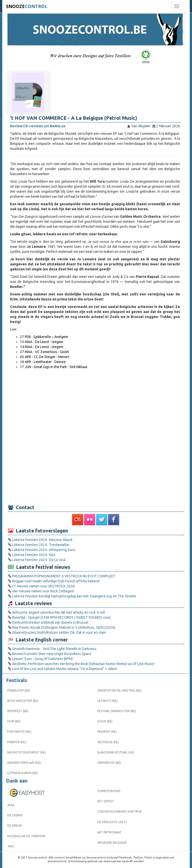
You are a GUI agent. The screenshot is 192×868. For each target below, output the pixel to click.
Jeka (11, 805)
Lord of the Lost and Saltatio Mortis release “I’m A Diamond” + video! (64, 669)
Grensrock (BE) (109, 763)
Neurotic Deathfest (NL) (27, 752)
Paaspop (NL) (107, 732)
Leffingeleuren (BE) (23, 773)
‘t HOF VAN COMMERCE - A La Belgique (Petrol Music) (73, 118)
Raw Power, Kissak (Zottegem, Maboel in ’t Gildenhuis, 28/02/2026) (64, 627)
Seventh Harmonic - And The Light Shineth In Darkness (54, 649)
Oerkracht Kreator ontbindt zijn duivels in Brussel (50, 622)
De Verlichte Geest (112, 822)
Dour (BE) (105, 721)
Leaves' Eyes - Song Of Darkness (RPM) (42, 659)
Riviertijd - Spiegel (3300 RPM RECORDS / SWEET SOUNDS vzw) (61, 617)
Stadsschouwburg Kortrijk (119, 811)
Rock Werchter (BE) (23, 701)
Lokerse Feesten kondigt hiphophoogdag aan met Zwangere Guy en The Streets (74, 596)
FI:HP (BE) (14, 721)
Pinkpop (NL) (17, 742)
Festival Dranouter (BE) (117, 711)
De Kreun (14, 826)
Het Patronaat (109, 832)
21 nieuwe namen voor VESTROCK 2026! (43, 586)
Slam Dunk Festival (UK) (116, 752)
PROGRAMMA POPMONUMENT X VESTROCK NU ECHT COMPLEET (64, 576)
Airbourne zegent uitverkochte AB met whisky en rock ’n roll (59, 612)
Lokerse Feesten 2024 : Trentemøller (41, 545)
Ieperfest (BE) (18, 711)
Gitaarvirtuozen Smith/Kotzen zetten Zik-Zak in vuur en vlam (59, 632)
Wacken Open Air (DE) (24, 763)
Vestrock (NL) (108, 742)
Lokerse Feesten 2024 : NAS (34, 555)
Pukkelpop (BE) (19, 690)
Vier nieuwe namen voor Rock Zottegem (43, 591)
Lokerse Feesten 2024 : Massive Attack (42, 540)
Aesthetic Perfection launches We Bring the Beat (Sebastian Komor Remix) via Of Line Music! (83, 664)
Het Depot (106, 801)
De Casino (15, 815)
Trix (11, 846)
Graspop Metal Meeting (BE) (119, 690)
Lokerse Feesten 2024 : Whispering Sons (44, 550)
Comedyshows (109, 791)
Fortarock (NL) (19, 732)
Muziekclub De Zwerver (26, 836)
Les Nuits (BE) (107, 701)
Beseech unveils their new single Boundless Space (52, 654)
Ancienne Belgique (112, 843)
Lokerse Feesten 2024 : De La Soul (39, 560)
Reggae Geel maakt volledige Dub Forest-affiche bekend (56, 581)
